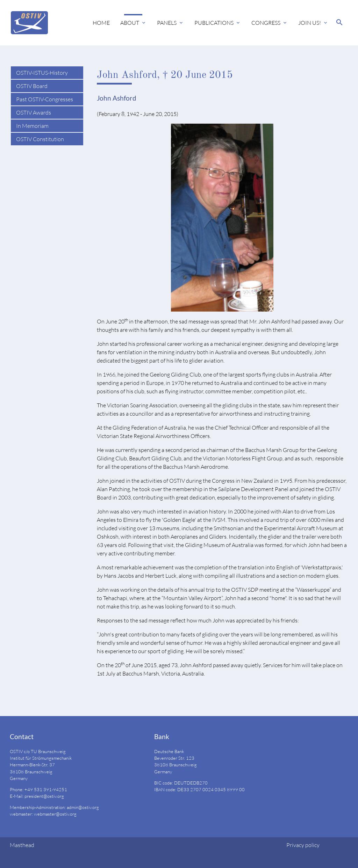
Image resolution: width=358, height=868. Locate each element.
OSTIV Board (32, 86)
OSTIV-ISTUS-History (42, 73)
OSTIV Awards (34, 112)
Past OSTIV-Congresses (45, 99)
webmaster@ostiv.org (55, 814)
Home (101, 23)
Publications (214, 23)
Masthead (22, 845)
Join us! (310, 23)
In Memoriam (32, 126)
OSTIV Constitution (40, 139)
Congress (266, 23)
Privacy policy (303, 845)
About (130, 23)
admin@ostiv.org (83, 807)
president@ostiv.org (44, 796)
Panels (167, 23)
